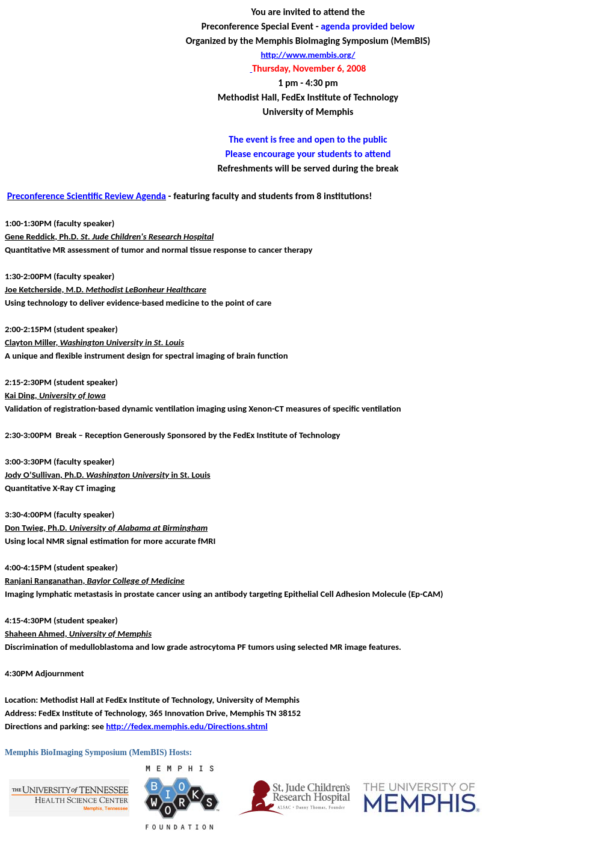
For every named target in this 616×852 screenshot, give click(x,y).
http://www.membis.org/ (308, 55)
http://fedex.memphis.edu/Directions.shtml (187, 726)
